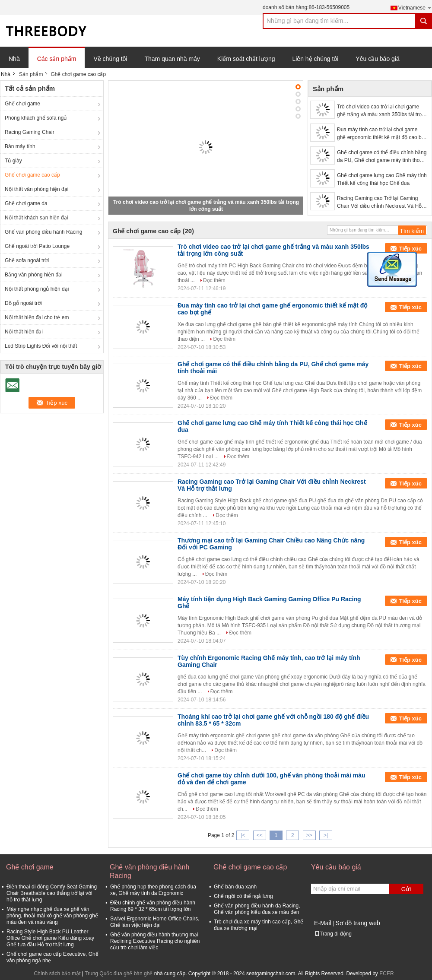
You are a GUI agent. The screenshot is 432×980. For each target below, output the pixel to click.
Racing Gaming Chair (30, 132)
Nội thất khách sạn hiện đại (36, 218)
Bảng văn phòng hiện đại (34, 275)
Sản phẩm (31, 74)
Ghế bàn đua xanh (235, 887)
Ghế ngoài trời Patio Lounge (37, 246)
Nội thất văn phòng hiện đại (37, 189)
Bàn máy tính (20, 146)
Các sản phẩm (57, 59)
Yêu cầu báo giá (377, 59)
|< (243, 835)
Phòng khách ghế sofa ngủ (36, 118)
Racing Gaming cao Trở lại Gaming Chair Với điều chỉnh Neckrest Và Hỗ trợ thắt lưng (379, 203)
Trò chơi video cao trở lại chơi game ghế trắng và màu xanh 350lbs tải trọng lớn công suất (382, 111)
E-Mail (323, 923)
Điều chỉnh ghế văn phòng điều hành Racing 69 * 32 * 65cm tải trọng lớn (153, 906)
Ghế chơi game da (26, 203)
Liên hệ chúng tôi (315, 59)
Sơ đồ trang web (357, 923)
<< (260, 835)
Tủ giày (13, 161)
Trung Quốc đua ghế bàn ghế (119, 974)
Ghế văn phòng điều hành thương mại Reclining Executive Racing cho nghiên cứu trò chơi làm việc (155, 941)
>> (309, 835)
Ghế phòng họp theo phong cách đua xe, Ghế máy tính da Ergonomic (153, 890)
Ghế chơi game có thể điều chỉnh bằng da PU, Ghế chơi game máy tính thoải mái (382, 157)
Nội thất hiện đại (24, 332)
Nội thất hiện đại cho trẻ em (37, 317)
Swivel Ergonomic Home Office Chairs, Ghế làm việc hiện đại (155, 922)
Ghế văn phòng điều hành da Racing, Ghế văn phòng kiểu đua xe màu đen (257, 909)
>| (326, 835)
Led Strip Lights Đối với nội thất (41, 346)
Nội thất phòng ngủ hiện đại (37, 289)
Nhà (14, 59)
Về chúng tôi (110, 59)
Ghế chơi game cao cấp (32, 175)
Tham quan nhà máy (172, 59)
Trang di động (333, 934)
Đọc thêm (214, 280)
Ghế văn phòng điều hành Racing (43, 232)
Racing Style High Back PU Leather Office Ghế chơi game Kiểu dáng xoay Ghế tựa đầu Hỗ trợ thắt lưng (50, 938)
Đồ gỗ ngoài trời (23, 303)
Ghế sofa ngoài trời (27, 260)
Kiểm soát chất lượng (246, 59)
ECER (386, 974)
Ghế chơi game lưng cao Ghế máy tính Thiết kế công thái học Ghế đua (382, 179)
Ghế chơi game (22, 104)
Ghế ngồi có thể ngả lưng (243, 896)
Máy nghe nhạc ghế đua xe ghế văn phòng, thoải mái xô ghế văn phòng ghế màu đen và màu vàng (52, 916)
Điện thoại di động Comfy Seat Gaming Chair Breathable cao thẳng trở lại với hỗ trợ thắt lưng (52, 893)
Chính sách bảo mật (57, 974)
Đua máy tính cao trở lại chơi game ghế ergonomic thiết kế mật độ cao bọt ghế (381, 134)
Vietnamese (415, 8)
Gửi (406, 889)
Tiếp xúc (410, 249)
